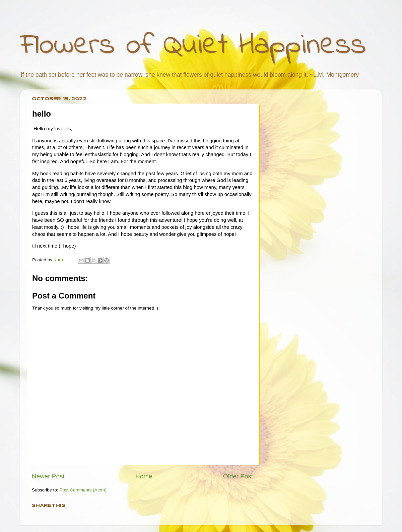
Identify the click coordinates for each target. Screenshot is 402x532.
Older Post (238, 476)
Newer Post (48, 476)
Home (144, 476)
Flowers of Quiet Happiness (193, 46)
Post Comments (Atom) (83, 490)
